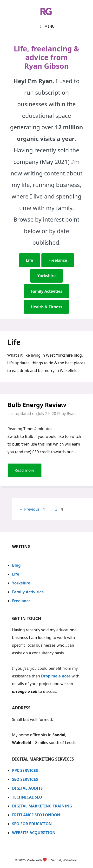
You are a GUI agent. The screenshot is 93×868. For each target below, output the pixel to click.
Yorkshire (21, 583)
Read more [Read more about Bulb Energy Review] (25, 470)
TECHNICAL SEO (27, 797)
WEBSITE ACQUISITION (34, 833)
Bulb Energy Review (37, 405)
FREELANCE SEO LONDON (36, 815)
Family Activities (28, 592)
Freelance (21, 601)
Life (16, 574)
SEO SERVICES (25, 779)
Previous (29, 509)
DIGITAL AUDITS (27, 788)
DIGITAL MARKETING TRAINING (42, 806)
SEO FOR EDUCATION (32, 824)
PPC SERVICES (25, 770)
